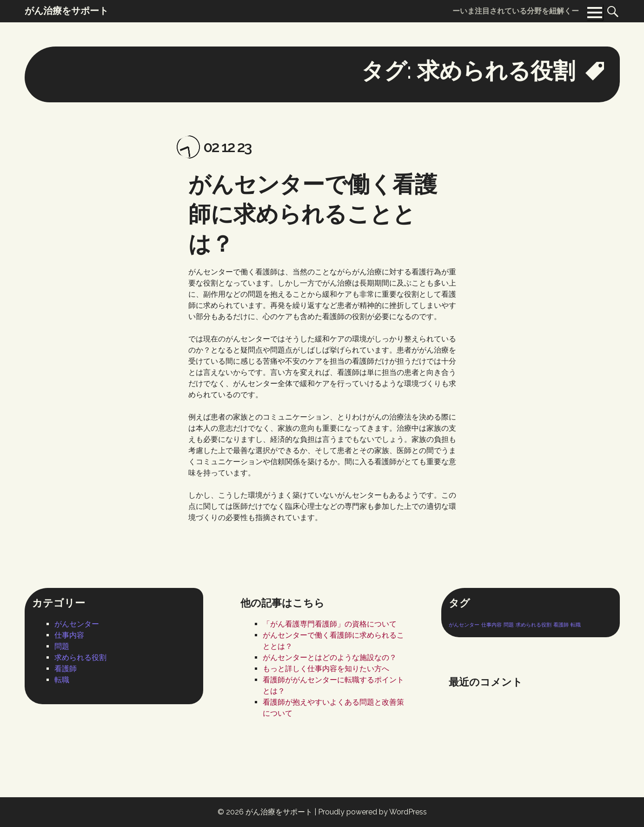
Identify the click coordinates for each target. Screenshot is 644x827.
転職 (62, 680)
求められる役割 (80, 657)
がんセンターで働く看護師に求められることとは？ (313, 214)
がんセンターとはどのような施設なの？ (330, 657)
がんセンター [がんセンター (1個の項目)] (464, 625)
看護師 (66, 669)
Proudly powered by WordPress (372, 812)
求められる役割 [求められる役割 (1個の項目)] (534, 625)
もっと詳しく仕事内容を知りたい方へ (326, 669)
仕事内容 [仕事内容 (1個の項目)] (491, 625)
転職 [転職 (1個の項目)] (576, 625)
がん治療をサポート (279, 812)
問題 (62, 646)
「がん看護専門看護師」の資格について (330, 624)
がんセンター (77, 624)
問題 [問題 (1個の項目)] (509, 625)
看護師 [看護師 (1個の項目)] (561, 625)
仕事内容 (69, 635)
